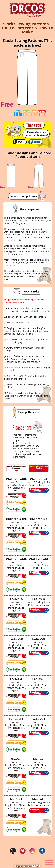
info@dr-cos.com (39, 311)
